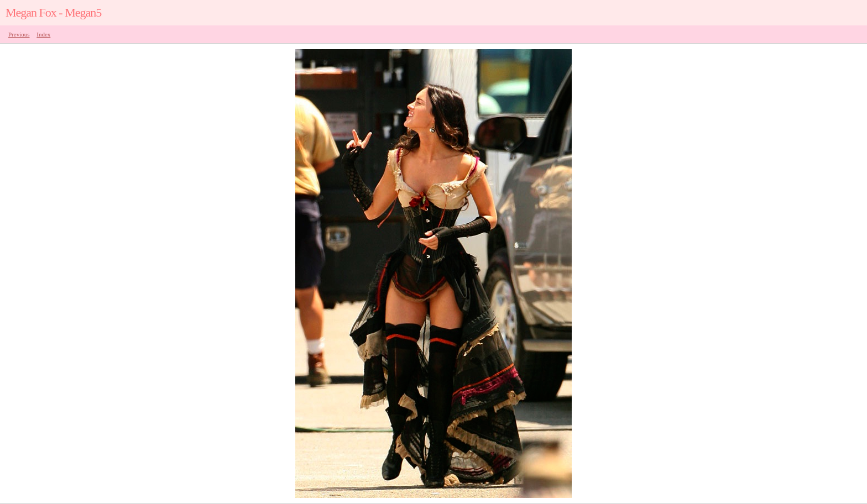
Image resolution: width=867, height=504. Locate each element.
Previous (19, 34)
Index (43, 34)
